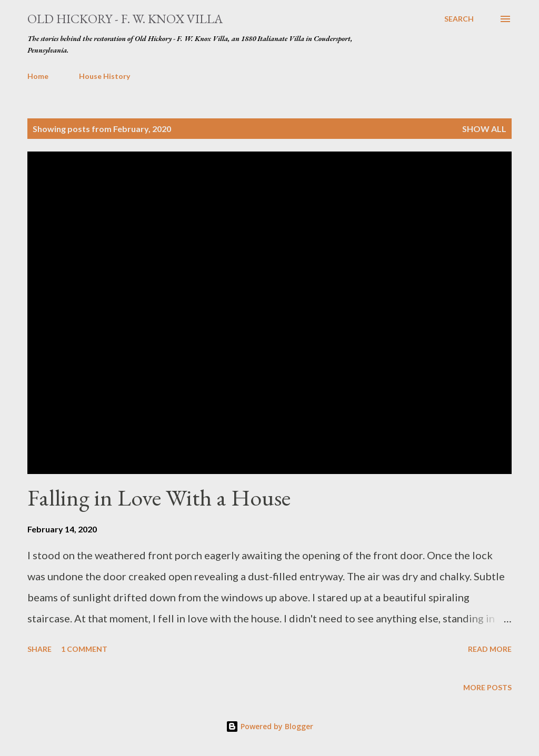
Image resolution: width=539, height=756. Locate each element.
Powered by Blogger (269, 726)
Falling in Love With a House (159, 497)
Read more (490, 649)
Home (38, 76)
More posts (487, 687)
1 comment (84, 649)
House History (104, 76)
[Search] (459, 19)
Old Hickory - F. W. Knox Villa (125, 19)
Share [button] (39, 649)
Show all (484, 129)
